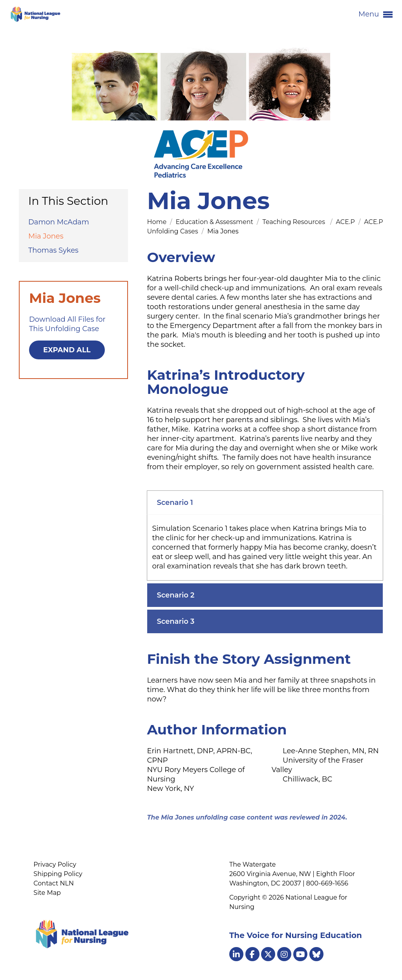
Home (157, 222)
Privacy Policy (55, 864)
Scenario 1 (175, 503)
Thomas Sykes (53, 250)
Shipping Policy (58, 874)
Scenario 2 (175, 595)
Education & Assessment (215, 222)
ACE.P (346, 222)
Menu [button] (376, 15)
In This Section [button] (68, 201)
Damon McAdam (59, 222)
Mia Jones (46, 236)
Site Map (47, 893)
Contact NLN (54, 883)
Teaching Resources (295, 222)
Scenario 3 (175, 621)
